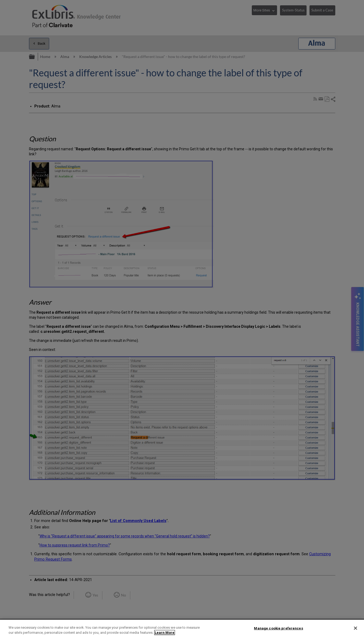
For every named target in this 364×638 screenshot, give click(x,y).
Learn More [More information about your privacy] (165, 633)
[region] (182, 629)
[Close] (355, 628)
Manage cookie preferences (278, 628)
